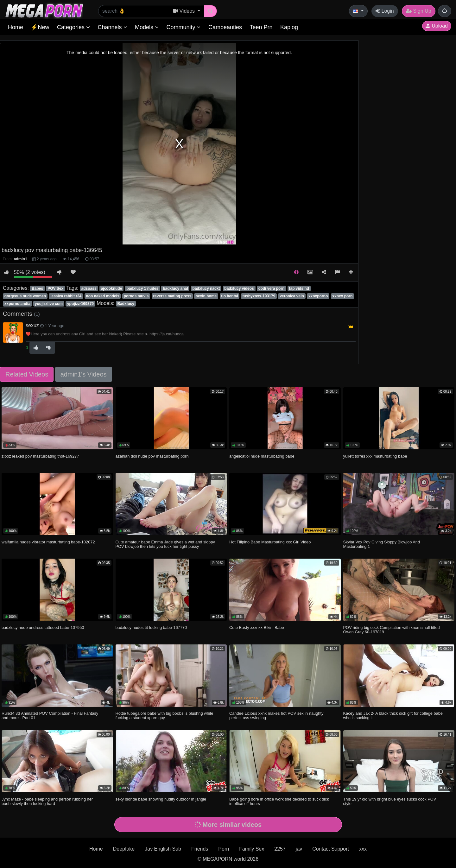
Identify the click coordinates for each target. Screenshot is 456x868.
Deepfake (124, 849)
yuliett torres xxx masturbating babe (375, 456)
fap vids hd (299, 288)
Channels (112, 27)
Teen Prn (261, 27)
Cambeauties (225, 27)
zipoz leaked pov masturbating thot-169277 (40, 456)
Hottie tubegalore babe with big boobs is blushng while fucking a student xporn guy (165, 716)
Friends (200, 849)
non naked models (102, 296)
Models (147, 27)
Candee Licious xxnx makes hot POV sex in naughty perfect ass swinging (276, 716)
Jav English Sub (163, 849)
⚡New (40, 27)
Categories (73, 27)
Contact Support (331, 849)
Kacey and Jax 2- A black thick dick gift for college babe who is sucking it (393, 716)
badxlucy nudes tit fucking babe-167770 (151, 627)
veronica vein (292, 296)
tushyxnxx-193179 (259, 296)
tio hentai (229, 296)
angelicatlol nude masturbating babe (262, 456)
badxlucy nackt (206, 288)
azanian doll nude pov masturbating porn (152, 456)
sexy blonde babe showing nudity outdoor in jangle (161, 799)
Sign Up (418, 11)
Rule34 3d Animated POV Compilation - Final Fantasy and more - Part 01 (50, 716)
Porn (224, 849)
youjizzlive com (49, 304)
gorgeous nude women (25, 296)
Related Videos (27, 374)
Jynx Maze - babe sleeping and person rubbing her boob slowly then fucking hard (47, 801)
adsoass (89, 288)
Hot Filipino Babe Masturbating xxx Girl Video (270, 542)
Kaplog (289, 27)
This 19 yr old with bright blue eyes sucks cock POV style (390, 801)
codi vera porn (272, 288)
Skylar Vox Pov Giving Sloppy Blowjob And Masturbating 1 (382, 544)
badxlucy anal (175, 288)
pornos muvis (136, 296)
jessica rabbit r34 (66, 296)
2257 (280, 849)
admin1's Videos (84, 374)
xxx (363, 849)
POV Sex (55, 288)
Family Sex (252, 849)
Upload (437, 26)
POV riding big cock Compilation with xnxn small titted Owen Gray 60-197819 (392, 630)
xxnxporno (318, 296)
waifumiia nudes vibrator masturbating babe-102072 (48, 542)
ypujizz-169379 (80, 304)
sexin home (206, 296)
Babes (37, 288)
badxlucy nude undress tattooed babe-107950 (43, 627)
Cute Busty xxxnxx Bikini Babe (257, 627)
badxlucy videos (239, 288)
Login (385, 11)
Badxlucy (126, 304)
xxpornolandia (17, 304)
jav (299, 849)
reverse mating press (172, 296)
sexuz (32, 325)
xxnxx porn (342, 296)
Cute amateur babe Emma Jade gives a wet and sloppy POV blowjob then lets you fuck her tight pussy (165, 544)
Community (183, 27)
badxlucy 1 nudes (142, 288)
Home (16, 27)
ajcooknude (112, 288)
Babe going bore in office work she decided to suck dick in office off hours (279, 801)
